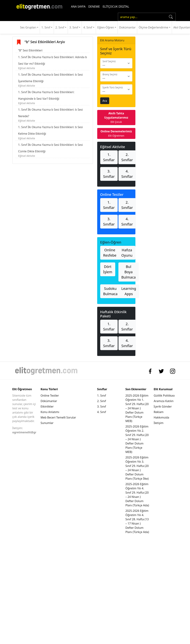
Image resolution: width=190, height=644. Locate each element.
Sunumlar (47, 423)
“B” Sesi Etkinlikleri (30, 50)
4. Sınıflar (127, 174)
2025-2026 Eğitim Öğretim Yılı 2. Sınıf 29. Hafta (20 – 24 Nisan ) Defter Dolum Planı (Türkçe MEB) (137, 439)
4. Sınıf (88, 27)
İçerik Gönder (163, 406)
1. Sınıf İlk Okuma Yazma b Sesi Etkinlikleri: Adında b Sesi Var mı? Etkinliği (53, 60)
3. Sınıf (74, 27)
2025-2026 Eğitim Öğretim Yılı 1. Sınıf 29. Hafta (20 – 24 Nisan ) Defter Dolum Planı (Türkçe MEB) (137, 408)
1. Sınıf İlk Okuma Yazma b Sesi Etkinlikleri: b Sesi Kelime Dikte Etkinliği (51, 130)
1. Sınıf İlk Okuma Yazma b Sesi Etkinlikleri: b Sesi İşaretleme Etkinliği (51, 78)
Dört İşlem (108, 269)
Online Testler (50, 396)
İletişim (159, 423)
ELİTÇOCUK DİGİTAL (116, 7)
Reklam (159, 412)
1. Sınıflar (109, 157)
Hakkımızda (161, 417)
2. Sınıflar (127, 157)
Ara (105, 101)
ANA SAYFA (78, 7)
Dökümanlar (49, 401)
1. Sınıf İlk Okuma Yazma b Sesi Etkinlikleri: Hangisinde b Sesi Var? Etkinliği (46, 95)
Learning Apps (129, 291)
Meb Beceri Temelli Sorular (58, 417)
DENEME (94, 7)
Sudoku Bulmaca (110, 291)
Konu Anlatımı (50, 412)
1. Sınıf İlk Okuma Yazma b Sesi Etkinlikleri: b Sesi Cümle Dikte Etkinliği (51, 148)
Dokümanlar (127, 27)
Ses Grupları (28, 27)
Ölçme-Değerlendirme (153, 27)
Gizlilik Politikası (164, 396)
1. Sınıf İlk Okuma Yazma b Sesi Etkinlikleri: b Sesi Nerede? (51, 113)
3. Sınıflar (109, 174)
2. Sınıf (60, 27)
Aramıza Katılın (164, 401)
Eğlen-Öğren (106, 27)
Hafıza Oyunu (127, 253)
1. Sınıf (46, 27)
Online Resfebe (110, 253)
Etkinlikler (47, 406)
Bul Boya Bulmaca (129, 272)
